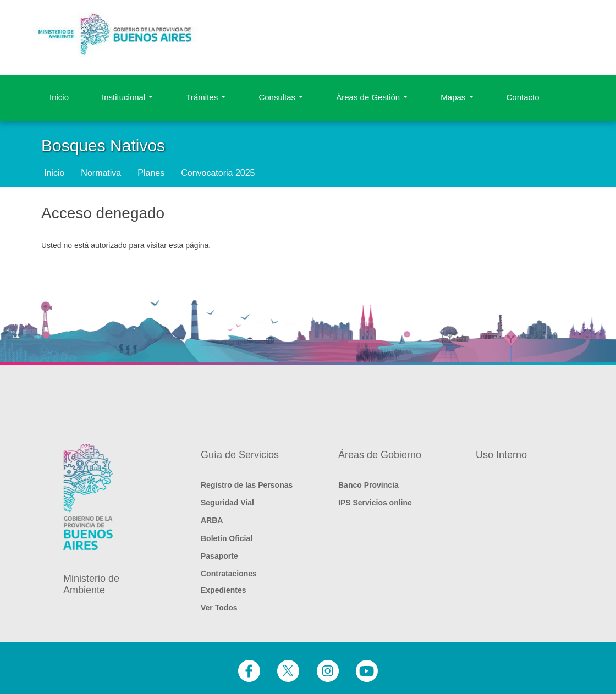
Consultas (281, 97)
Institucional (127, 97)
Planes (151, 173)
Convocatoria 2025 (218, 173)
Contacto (523, 97)
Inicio (59, 97)
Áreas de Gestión (372, 97)
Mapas (457, 97)
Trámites (206, 97)
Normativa (101, 173)
